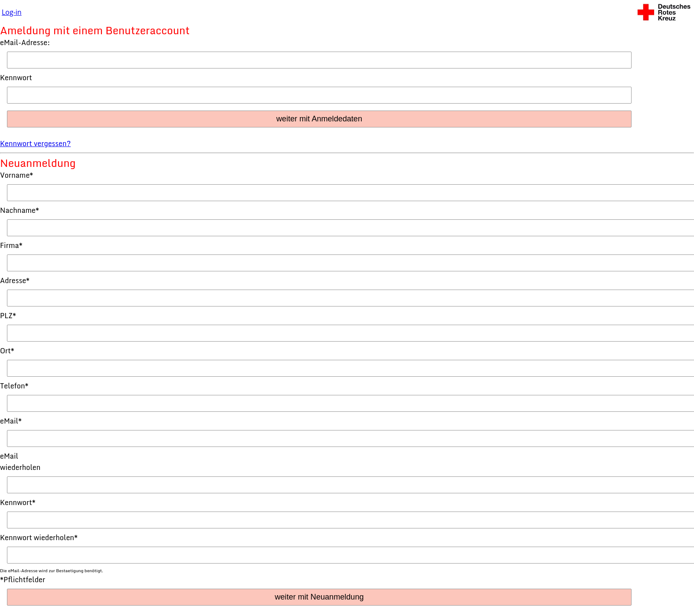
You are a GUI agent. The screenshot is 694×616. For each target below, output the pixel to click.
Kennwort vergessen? (35, 143)
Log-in (12, 12)
